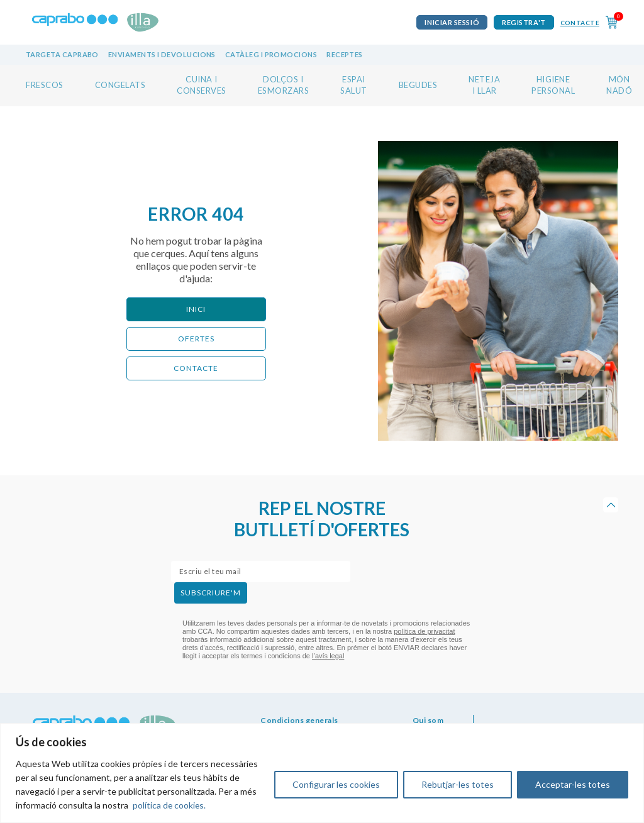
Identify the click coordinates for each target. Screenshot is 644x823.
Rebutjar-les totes (458, 784)
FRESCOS (45, 85)
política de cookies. (170, 805)
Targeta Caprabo (62, 54)
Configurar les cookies (336, 784)
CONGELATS (120, 85)
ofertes (196, 339)
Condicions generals (299, 720)
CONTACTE (196, 368)
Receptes (345, 54)
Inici (196, 309)
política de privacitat (424, 631)
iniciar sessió (452, 22)
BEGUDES (418, 85)
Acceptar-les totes (573, 784)
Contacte (580, 23)
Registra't (524, 22)
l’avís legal (328, 656)
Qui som (428, 720)
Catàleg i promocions (271, 54)
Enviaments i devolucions (162, 54)
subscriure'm (211, 593)
